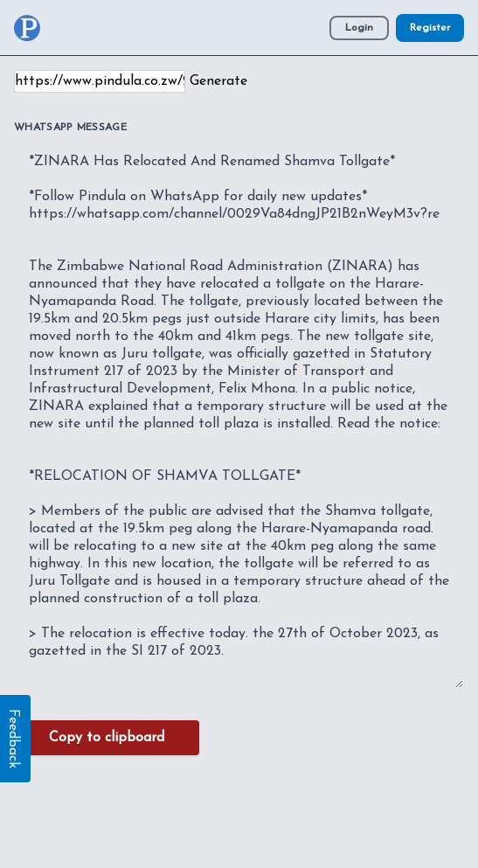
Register (430, 28)
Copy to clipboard (107, 738)
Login (359, 28)
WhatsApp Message (70, 128)
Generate (218, 81)
